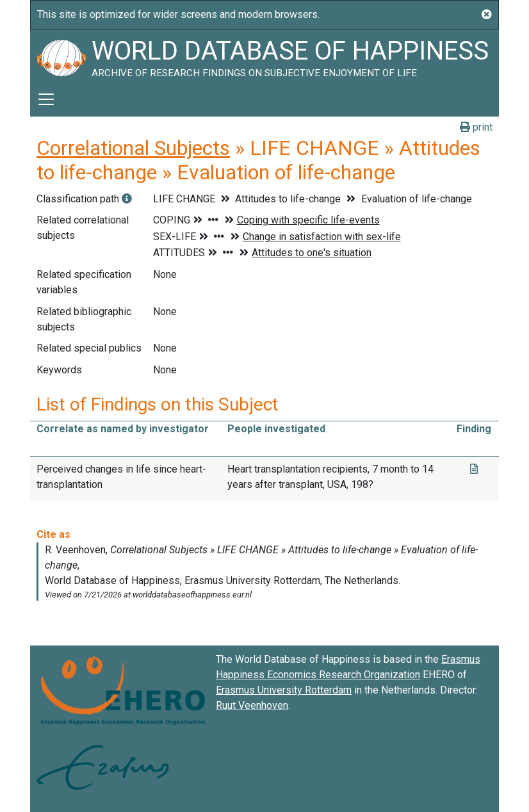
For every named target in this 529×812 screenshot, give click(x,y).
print (476, 127)
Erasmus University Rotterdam (284, 690)
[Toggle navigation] (46, 99)
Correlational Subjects (133, 148)
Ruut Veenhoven (252, 705)
